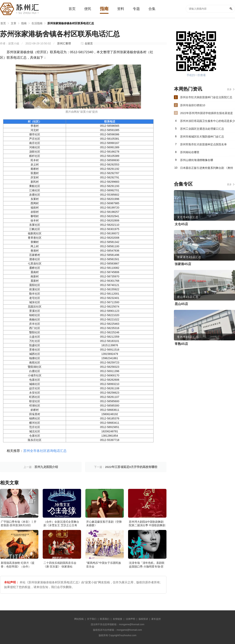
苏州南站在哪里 (190, 152)
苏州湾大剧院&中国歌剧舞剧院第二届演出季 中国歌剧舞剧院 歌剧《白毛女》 (147, 525)
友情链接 (117, 619)
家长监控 (156, 619)
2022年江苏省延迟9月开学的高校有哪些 (131, 467)
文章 (14, 23)
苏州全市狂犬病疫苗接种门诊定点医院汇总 (206, 97)
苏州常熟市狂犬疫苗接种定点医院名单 (203, 144)
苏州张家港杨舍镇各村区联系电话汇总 (71, 23)
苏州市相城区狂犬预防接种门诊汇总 (202, 137)
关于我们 (92, 619)
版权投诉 (143, 619)
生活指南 (37, 23)
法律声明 (130, 619)
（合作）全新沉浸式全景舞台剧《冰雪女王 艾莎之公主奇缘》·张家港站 (61, 525)
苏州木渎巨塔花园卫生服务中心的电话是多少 (208, 121)
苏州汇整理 (64, 43)
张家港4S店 (183, 264)
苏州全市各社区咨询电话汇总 (45, 451)
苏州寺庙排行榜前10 (193, 105)
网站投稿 (79, 619)
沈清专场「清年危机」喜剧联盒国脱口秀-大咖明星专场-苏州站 (147, 566)
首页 (3, 23)
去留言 (89, 43)
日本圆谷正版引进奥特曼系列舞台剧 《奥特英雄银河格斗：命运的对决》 (207, 169)
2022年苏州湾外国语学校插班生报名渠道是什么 (207, 114)
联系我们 (105, 619)
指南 (24, 23)
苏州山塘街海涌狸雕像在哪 (197, 160)
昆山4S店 (181, 304)
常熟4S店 (181, 344)
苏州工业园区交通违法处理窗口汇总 (202, 129)
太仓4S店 (181, 224)
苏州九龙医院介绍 (46, 467)
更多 (229, 89)
